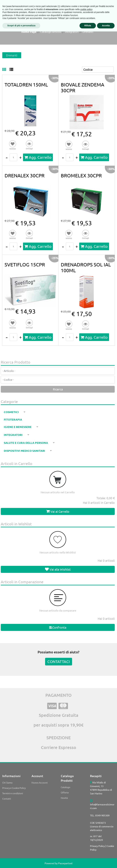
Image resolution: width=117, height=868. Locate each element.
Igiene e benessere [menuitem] (18, 427)
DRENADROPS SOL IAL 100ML (86, 267)
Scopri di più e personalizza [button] (21, 862)
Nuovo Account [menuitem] (40, 783)
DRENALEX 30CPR (25, 175)
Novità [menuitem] (64, 798)
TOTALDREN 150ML (26, 85)
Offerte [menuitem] (65, 792)
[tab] (6, 70)
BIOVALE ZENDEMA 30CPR (82, 87)
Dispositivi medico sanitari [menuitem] (25, 451)
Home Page (29, 32)
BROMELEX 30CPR (81, 175)
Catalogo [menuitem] (66, 787)
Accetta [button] (106, 862)
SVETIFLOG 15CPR (25, 265)
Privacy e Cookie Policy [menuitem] (14, 788)
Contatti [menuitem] (7, 799)
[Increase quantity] (20, 157)
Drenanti (88, 32)
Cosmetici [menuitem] (12, 412)
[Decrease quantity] (7, 157)
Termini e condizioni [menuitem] (13, 793)
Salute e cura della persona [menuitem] (26, 443)
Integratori (72, 32)
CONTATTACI (59, 662)
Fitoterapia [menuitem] (13, 419)
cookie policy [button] (86, 846)
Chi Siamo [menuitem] (7, 783)
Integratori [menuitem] (13, 435)
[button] (29, 145)
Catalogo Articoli (51, 32)
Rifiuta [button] (88, 862)
